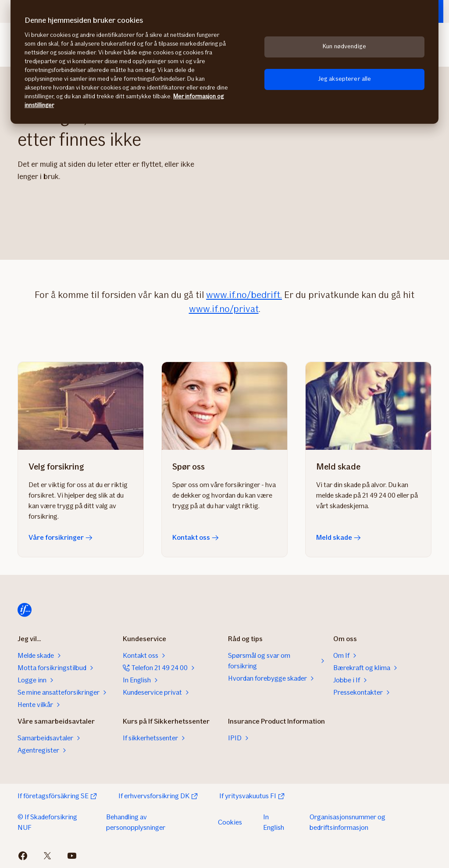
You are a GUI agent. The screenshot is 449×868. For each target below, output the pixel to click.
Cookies (230, 822)
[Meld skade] (368, 406)
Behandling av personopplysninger (136, 822)
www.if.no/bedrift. (244, 295)
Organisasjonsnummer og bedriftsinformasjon (347, 822)
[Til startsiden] (25, 610)
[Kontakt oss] (224, 406)
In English (274, 822)
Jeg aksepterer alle (345, 79)
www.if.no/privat (224, 309)
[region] (224, 62)
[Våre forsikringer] (81, 406)
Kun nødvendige (344, 46)
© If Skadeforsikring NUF (47, 822)
